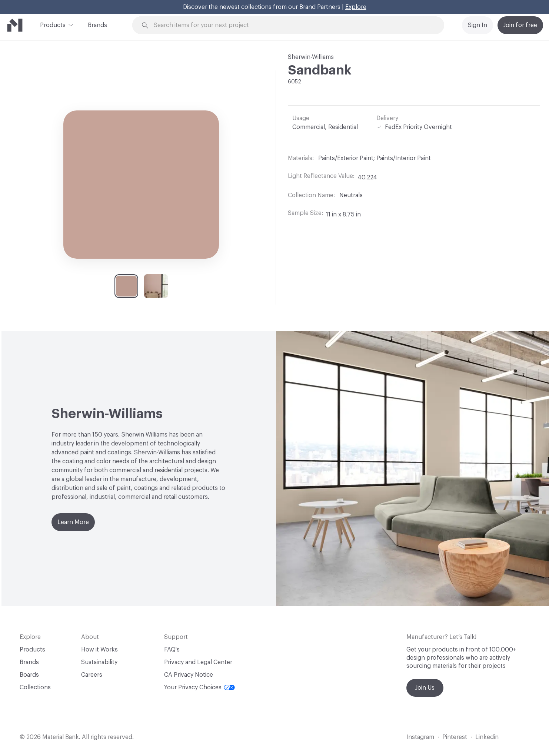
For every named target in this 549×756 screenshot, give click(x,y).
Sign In (478, 25)
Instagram (420, 737)
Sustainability (99, 662)
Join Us (425, 688)
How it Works (99, 650)
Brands (97, 25)
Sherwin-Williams (311, 57)
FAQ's (172, 650)
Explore (356, 7)
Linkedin (487, 737)
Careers (92, 675)
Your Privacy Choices (199, 687)
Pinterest (455, 737)
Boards (29, 675)
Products (53, 24)
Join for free (520, 25)
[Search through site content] (292, 25)
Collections (35, 687)
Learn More (73, 522)
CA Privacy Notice (189, 675)
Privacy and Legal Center (198, 662)
